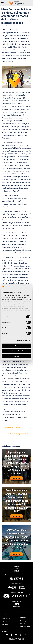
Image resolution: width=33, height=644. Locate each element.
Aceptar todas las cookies (16, 346)
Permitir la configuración (16, 351)
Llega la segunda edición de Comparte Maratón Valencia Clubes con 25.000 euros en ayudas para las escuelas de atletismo (17, 463)
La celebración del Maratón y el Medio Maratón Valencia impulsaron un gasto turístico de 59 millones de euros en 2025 (16, 501)
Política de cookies (25, 627)
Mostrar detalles (22, 340)
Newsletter (5, 625)
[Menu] (2, 3)
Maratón (4, 615)
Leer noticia (16, 478)
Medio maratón (6, 618)
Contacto (4, 621)
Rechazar (16, 356)
